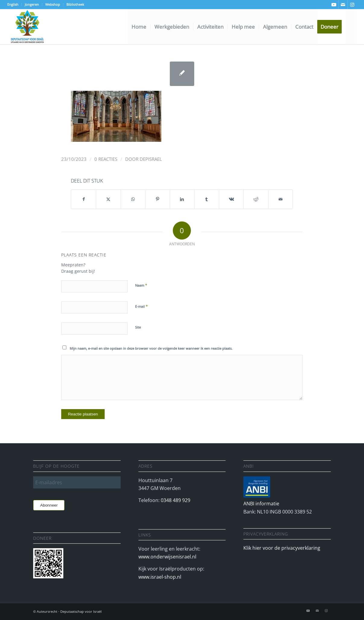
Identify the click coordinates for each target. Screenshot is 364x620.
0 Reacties (106, 159)
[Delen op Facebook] (84, 199)
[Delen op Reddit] (256, 199)
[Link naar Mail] (343, 5)
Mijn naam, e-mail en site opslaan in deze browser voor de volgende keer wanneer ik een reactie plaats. (151, 348)
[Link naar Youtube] (334, 5)
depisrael (151, 159)
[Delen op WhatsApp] (133, 199)
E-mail (141, 306)
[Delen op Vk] (231, 199)
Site (138, 327)
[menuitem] (14, 5)
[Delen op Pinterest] (158, 199)
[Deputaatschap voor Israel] (27, 27)
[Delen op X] (108, 199)
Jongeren (32, 4)
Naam (141, 285)
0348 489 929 (176, 500)
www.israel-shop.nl (160, 577)
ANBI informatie (261, 504)
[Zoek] (351, 27)
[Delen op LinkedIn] (182, 199)
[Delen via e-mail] (281, 199)
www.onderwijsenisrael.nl (167, 557)
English (13, 4)
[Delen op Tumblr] (207, 199)
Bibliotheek (75, 4)
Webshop (53, 4)
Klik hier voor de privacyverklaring (282, 548)
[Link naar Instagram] (352, 5)
